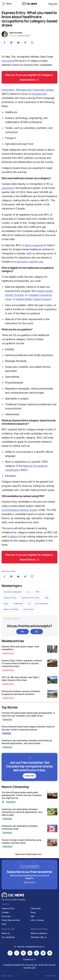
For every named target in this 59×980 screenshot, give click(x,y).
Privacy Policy (51, 976)
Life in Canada (37, 920)
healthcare (18, 603)
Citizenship (7, 720)
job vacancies (42, 603)
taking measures (34, 245)
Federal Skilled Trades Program (33, 299)
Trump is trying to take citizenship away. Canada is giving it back (22, 841)
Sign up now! (29, 882)
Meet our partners (39, 933)
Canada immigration (13, 592)
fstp (46, 598)
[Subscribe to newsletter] (29, 767)
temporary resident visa (30, 262)
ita (29, 603)
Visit (32, 916)
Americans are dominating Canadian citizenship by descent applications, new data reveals (27, 742)
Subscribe (53, 4)
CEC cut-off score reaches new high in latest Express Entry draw (20, 679)
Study (33, 912)
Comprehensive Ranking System (20, 510)
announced (8, 61)
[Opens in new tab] (10, 953)
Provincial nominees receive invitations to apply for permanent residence (21, 693)
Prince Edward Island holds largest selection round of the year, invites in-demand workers (28, 728)
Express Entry (39, 94)
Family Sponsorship (11, 920)
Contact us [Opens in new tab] (29, 959)
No (37, 631)
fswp (6, 603)
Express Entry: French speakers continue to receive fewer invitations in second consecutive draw (22, 663)
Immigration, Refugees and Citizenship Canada (28, 90)
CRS (37, 592)
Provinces (7, 733)
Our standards (8, 937)
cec (29, 592)
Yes (22, 631)
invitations (13, 536)
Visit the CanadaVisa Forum (29, 947)
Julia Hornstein (16, 33)
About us (6, 933)
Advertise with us (39, 937)
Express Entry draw (31, 598)
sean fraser (29, 609)
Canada (5, 912)
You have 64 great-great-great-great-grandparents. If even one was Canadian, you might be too (28, 714)
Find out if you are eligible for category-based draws (29, 77)
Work (4, 924)
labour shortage (11, 609)
